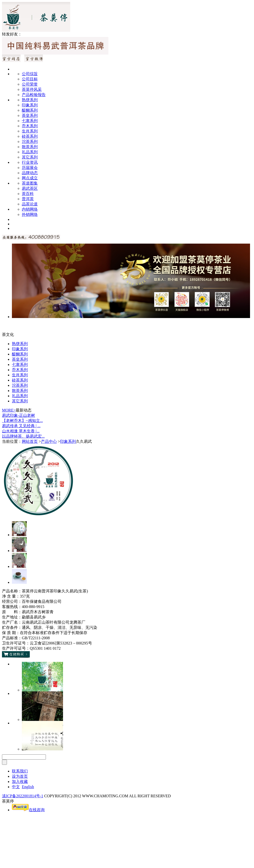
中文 (16, 787)
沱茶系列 (30, 142)
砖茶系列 (30, 136)
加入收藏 (20, 782)
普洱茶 (28, 199)
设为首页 (20, 776)
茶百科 (28, 194)
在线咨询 (28, 810)
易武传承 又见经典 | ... (21, 426)
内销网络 (30, 209)
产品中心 (49, 441)
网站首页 (30, 441)
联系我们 (20, 771)
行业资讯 (30, 162)
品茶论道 (30, 204)
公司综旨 (30, 74)
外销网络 (30, 214)
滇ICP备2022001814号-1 (23, 796)
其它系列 (30, 157)
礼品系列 (30, 152)
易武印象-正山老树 (18, 415)
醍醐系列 (30, 110)
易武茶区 (30, 188)
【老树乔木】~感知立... (22, 421)
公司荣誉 (30, 84)
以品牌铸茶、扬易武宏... (23, 436)
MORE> (9, 410)
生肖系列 (30, 131)
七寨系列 (30, 121)
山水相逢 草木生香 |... (21, 431)
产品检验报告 (34, 95)
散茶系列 (30, 147)
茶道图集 (30, 183)
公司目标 (30, 79)
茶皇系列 (30, 115)
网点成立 (30, 178)
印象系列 (30, 105)
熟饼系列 (30, 100)
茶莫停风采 (32, 89)
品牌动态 (30, 173)
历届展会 (30, 168)
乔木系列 (30, 126)
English (28, 787)
